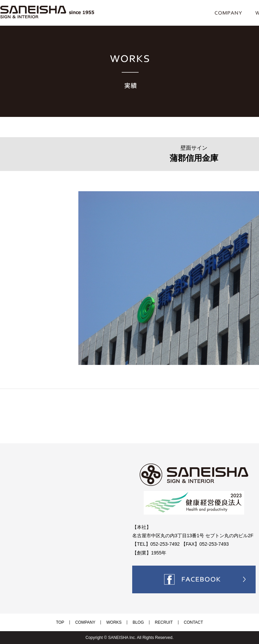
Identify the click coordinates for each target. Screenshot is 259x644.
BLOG (135, 622)
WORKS (117, 622)
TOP (73, 622)
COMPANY (93, 622)
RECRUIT (156, 622)
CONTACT (180, 622)
